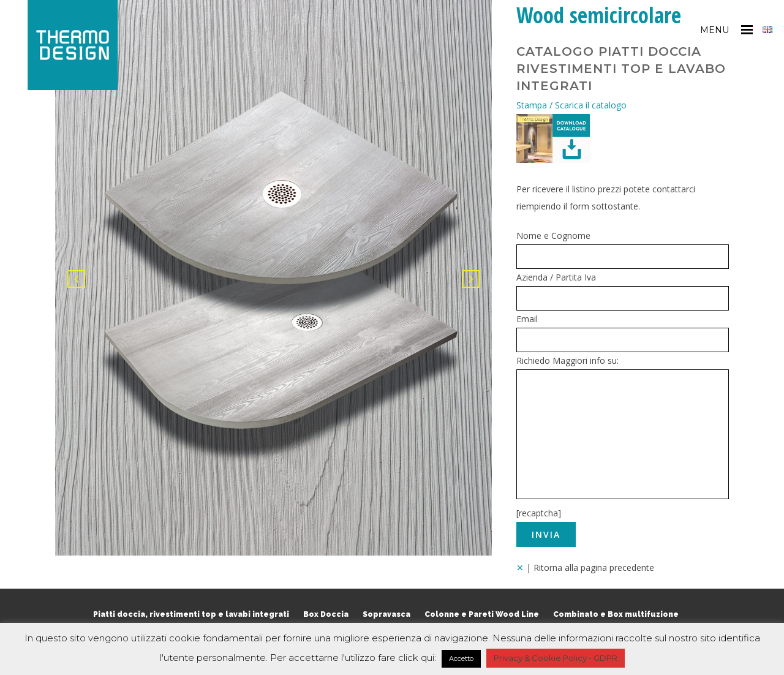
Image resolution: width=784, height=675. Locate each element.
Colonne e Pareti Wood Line (482, 614)
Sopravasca (386, 614)
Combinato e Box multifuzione (616, 614)
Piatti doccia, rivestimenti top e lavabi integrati (191, 614)
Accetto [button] (461, 658)
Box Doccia (326, 614)
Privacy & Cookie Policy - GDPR (556, 658)
